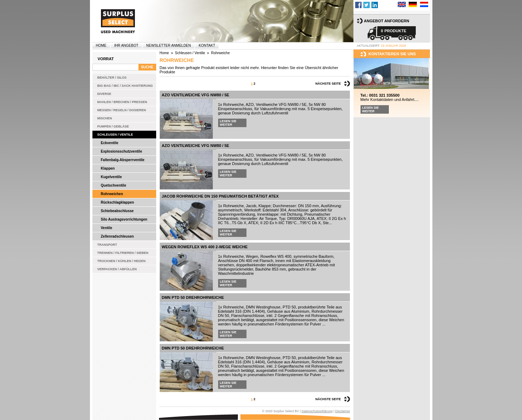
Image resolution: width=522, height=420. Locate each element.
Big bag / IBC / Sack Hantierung (125, 86)
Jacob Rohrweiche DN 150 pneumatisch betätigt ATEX (220, 196)
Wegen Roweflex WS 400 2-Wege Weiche (205, 247)
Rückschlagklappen (118, 202)
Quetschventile (114, 185)
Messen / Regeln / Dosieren (122, 110)
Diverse (104, 94)
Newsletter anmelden (169, 46)
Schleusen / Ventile (115, 135)
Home (101, 46)
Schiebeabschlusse (117, 211)
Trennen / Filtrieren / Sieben (123, 253)
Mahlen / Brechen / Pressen (122, 102)
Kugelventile (111, 177)
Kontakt (207, 46)
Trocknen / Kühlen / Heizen (122, 261)
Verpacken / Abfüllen (117, 269)
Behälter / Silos (112, 78)
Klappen (108, 168)
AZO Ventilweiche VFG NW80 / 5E (196, 95)
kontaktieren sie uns (392, 54)
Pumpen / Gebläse (113, 126)
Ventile (107, 228)
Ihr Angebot (126, 46)
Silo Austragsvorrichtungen (124, 219)
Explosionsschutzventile (122, 151)
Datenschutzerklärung (317, 411)
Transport (107, 245)
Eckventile (110, 143)
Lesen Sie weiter (228, 123)
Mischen (105, 118)
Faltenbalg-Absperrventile (123, 160)
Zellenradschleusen (117, 236)
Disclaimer (342, 411)
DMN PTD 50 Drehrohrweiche (193, 297)
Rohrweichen (112, 194)
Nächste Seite (328, 84)
